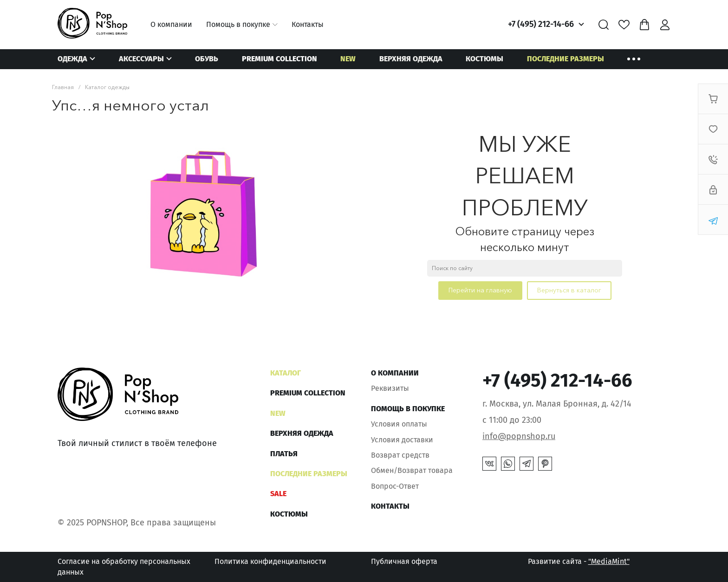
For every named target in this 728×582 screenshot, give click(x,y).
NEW (348, 59)
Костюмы (484, 59)
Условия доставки (402, 440)
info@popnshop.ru (519, 436)
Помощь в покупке (238, 24)
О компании (171, 24)
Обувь (207, 59)
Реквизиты (390, 388)
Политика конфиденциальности (270, 561)
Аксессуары (141, 59)
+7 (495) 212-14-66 (541, 24)
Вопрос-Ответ (395, 486)
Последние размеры (565, 59)
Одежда (72, 59)
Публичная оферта (404, 561)
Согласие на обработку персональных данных (124, 566)
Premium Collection (279, 59)
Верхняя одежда (411, 59)
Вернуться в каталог (569, 290)
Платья (284, 454)
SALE (278, 494)
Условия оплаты (399, 424)
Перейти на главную (480, 290)
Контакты (308, 24)
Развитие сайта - (579, 561)
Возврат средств (400, 455)
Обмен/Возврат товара (412, 470)
